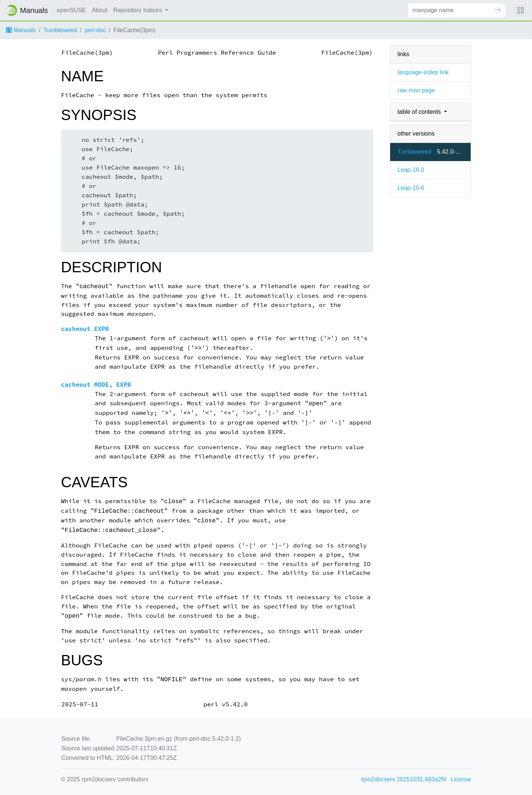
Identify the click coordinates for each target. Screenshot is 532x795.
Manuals (21, 30)
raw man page (416, 90)
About (100, 10)
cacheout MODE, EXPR (96, 385)
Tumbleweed (60, 30)
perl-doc (95, 30)
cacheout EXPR (85, 329)
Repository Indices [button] (139, 10)
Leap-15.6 (411, 188)
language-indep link (423, 72)
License (461, 779)
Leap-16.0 (411, 170)
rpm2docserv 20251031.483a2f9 (403, 779)
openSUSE (71, 10)
